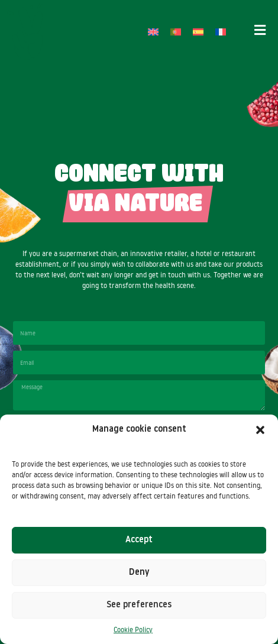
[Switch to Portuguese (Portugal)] (176, 32)
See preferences (139, 605)
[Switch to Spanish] (198, 32)
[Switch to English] (153, 32)
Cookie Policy (133, 630)
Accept (139, 540)
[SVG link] (25, 32)
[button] (260, 430)
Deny (139, 573)
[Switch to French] (221, 32)
